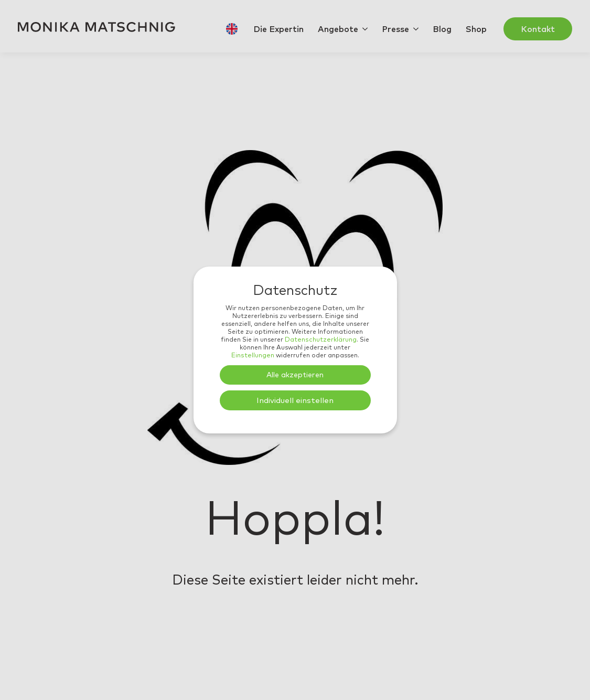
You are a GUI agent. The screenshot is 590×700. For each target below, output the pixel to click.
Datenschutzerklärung (321, 339)
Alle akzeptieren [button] (295, 375)
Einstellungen (253, 355)
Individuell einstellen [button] (295, 400)
